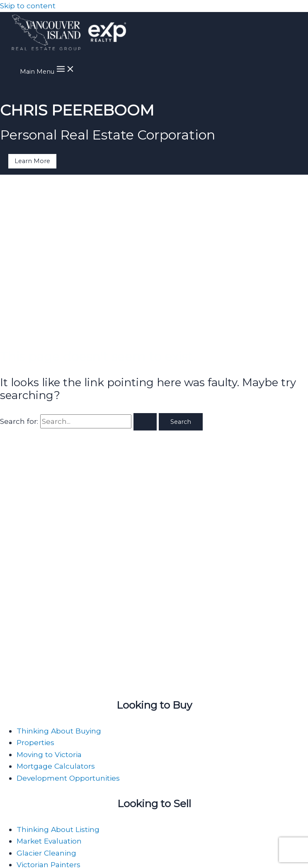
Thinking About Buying (59, 731)
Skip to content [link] (28, 6)
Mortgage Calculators (56, 766)
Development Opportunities (68, 778)
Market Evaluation (49, 841)
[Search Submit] (145, 422)
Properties (35, 742)
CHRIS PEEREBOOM (77, 110)
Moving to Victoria (49, 754)
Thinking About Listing (58, 829)
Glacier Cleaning (46, 853)
